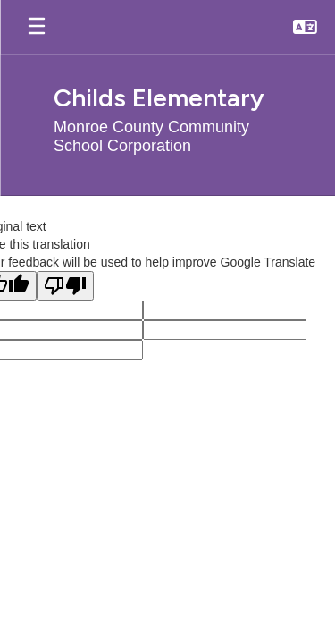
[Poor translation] (65, 286)
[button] (305, 27)
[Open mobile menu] (37, 27)
